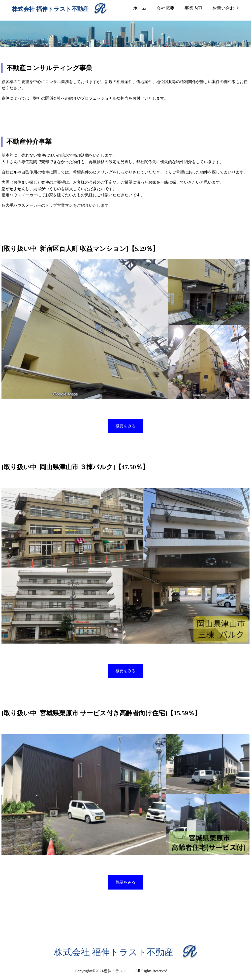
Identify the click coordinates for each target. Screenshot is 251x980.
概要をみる (125, 426)
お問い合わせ (226, 8)
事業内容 (193, 8)
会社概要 (165, 8)
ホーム (140, 8)
